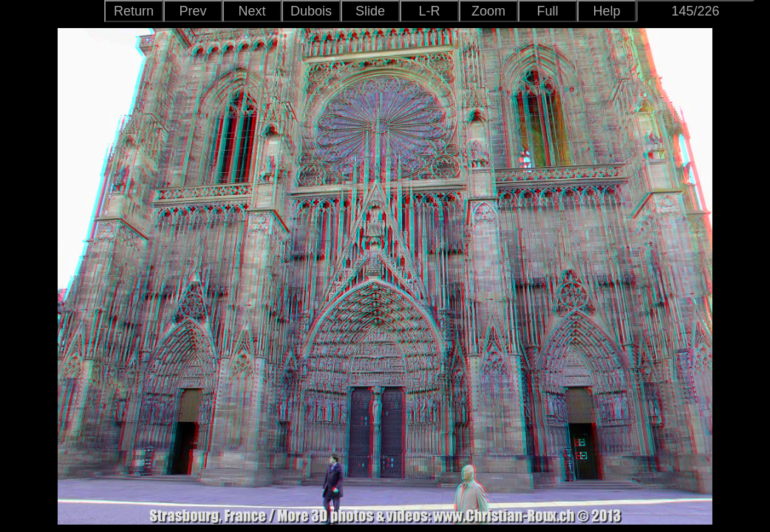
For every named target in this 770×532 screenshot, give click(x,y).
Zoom (488, 11)
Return (134, 11)
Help (606, 11)
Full (547, 11)
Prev (192, 11)
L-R (429, 11)
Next (252, 11)
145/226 (695, 11)
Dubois (311, 11)
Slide (370, 11)
